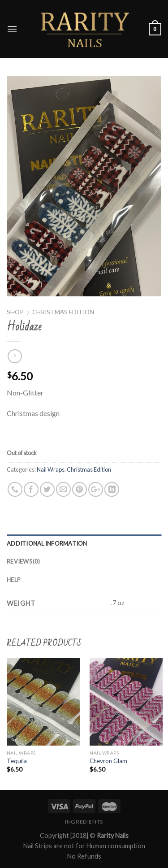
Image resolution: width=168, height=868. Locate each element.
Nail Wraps (51, 469)
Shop (15, 312)
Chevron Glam (108, 761)
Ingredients (84, 822)
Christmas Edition (63, 312)
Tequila (17, 761)
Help (13, 580)
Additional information (47, 543)
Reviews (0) (23, 561)
